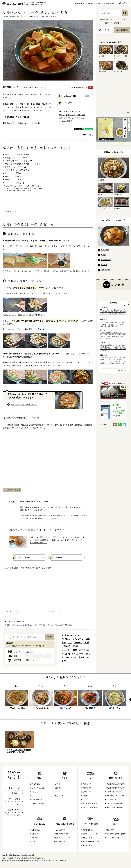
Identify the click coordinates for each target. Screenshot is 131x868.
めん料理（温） (36, 830)
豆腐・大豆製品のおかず (90, 803)
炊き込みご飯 (35, 784)
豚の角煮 (104, 265)
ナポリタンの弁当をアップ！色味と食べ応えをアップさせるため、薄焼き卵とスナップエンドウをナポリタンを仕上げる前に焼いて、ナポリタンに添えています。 (113, 361)
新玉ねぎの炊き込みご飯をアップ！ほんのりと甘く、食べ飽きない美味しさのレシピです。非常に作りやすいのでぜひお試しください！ (113, 336)
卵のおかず (85, 800)
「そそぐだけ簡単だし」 (43, 271)
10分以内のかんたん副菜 (115, 784)
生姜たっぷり (71, 115)
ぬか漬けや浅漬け (62, 834)
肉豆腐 (103, 255)
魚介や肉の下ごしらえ (89, 834)
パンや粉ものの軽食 (37, 803)
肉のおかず (85, 796)
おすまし (59, 788)
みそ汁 (58, 784)
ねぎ (74, 118)
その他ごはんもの (36, 800)
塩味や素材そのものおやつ (116, 834)
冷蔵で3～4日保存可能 (115, 807)
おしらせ (14, 804)
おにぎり (33, 792)
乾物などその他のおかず (90, 807)
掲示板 (14, 793)
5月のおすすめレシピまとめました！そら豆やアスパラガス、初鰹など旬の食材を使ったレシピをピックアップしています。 (113, 313)
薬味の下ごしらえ (87, 845)
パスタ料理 (34, 838)
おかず (90, 778)
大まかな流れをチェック (34, 87)
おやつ (116, 824)
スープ (58, 792)
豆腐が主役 (81, 115)
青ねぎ (8, 158)
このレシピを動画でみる (80, 88)
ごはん (39, 778)
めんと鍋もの (39, 824)
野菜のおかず (86, 788)
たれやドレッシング (63, 838)
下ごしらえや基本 (90, 824)
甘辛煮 (68, 118)
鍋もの (32, 842)
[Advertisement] (48, 203)
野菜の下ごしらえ (87, 830)
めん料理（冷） (36, 834)
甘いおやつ (110, 830)
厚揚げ (62, 115)
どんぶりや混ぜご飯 (37, 788)
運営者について (14, 810)
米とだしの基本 (87, 838)
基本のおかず (86, 784)
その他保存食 (60, 842)
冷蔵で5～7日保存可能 (115, 803)
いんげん (81, 118)
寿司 (31, 796)
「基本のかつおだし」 (24, 271)
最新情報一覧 (122, 370)
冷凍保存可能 (111, 800)
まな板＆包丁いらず (114, 792)
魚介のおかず (86, 792)
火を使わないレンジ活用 (115, 796)
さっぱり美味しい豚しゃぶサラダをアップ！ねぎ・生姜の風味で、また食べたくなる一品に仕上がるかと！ (113, 324)
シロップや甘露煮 (113, 838)
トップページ (14, 788)
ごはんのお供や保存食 (65, 824)
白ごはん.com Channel (32, 425)
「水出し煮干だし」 (66, 271)
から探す (106, 20)
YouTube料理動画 (66, 121)
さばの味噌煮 (106, 270)
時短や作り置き (116, 778)
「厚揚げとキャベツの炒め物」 (29, 123)
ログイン (125, 3)
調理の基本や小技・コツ (90, 842)
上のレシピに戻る (13, 490)
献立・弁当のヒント (113, 23)
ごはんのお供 (60, 830)
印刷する (90, 135)
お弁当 (62, 118)
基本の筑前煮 (106, 260)
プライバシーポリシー (14, 817)
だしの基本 (59, 796)
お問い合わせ (14, 799)
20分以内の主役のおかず (115, 788)
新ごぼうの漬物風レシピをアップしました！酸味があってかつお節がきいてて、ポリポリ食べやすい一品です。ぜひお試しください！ (113, 348)
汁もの (65, 778)
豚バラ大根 (105, 250)
